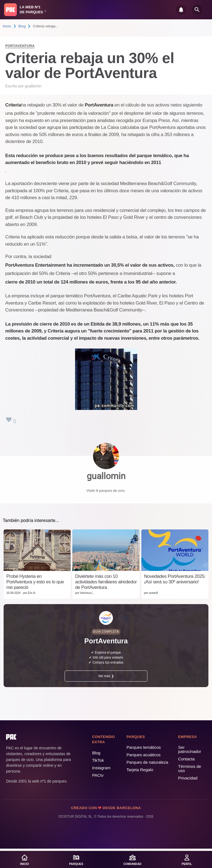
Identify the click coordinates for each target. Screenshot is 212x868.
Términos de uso (190, 768)
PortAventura (20, 46)
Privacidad (188, 778)
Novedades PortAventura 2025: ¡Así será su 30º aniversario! (175, 579)
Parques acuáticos (143, 755)
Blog (22, 26)
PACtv (98, 775)
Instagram (101, 768)
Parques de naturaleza (147, 762)
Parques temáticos (144, 747)
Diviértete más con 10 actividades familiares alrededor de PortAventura (106, 582)
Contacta (186, 759)
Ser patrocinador (190, 749)
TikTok (98, 760)
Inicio (7, 26)
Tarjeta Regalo (140, 770)
